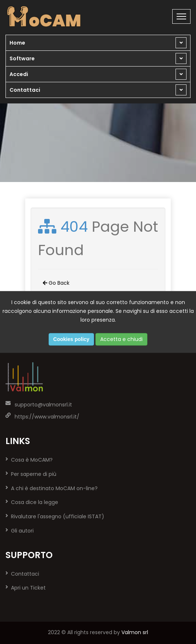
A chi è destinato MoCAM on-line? (54, 488)
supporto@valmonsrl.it (43, 405)
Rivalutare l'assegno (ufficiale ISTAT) (58, 516)
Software (22, 58)
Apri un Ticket (28, 588)
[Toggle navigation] (181, 16)
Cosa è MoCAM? (32, 460)
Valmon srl (135, 632)
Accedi (19, 74)
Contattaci (25, 90)
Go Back (56, 283)
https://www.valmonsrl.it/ (47, 417)
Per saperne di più (34, 474)
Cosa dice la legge (35, 502)
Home (17, 43)
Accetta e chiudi (121, 340)
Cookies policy (71, 340)
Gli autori (22, 531)
